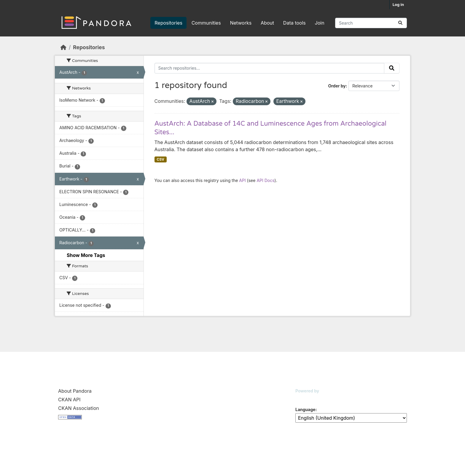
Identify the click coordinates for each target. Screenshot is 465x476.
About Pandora (75, 391)
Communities (206, 23)
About (267, 23)
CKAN (305, 398)
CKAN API (69, 400)
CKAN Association (79, 408)
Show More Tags (86, 255)
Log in (398, 4)
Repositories (168, 23)
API (242, 180)
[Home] (63, 47)
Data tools (294, 23)
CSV (160, 159)
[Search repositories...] (371, 23)
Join (320, 23)
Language (305, 409)
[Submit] (400, 23)
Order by (337, 86)
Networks (241, 23)
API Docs (265, 180)
